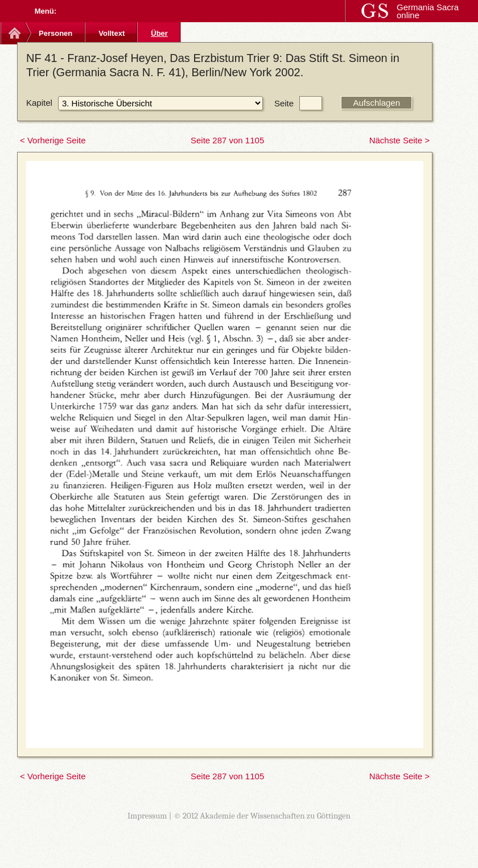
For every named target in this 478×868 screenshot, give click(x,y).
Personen (55, 33)
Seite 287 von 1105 (227, 140)
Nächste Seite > (399, 140)
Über (159, 33)
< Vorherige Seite (53, 140)
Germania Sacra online (428, 11)
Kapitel (39, 103)
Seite (284, 103)
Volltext (112, 33)
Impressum (147, 816)
